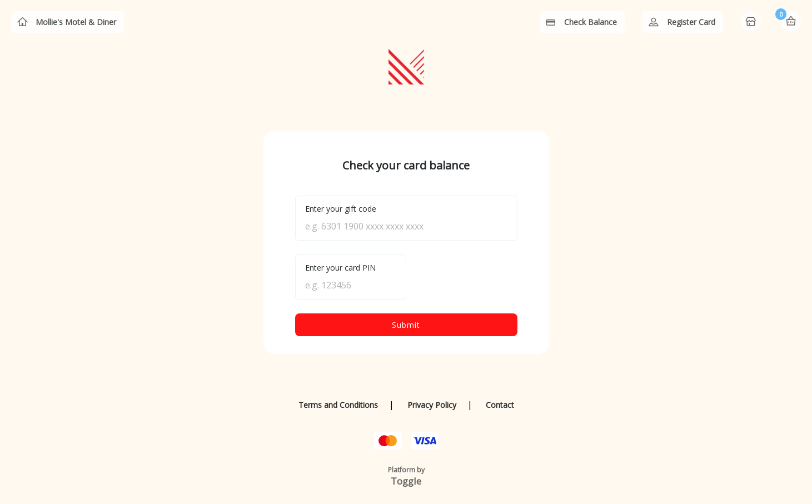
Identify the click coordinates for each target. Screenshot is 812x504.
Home (752, 22)
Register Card (691, 22)
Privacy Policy (432, 405)
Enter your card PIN (340, 268)
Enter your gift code (341, 209)
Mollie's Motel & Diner (76, 22)
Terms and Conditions (338, 405)
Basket (791, 21)
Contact (500, 405)
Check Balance (591, 22)
